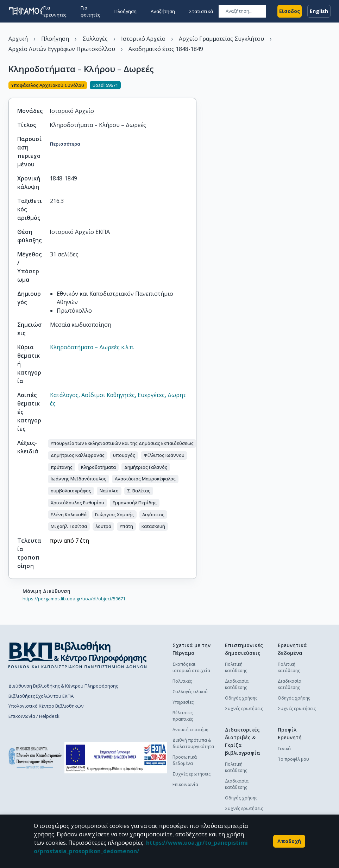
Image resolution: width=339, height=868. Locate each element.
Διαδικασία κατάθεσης (237, 684)
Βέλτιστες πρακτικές (183, 716)
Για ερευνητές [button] (55, 11)
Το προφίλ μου (293, 759)
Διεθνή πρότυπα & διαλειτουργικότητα (193, 743)
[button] (122, 443)
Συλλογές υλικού (190, 692)
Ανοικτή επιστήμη (190, 730)
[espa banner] (116, 758)
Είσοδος (290, 11)
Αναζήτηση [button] (163, 11)
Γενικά (284, 749)
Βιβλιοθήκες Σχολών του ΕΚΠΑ (41, 696)
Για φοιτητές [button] (90, 11)
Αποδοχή (289, 841)
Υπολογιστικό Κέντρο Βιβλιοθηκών (46, 706)
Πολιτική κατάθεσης (236, 667)
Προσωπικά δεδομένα (185, 760)
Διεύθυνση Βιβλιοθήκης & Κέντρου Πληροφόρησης (63, 686)
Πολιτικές (182, 681)
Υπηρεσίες (183, 702)
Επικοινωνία (185, 784)
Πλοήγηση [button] (125, 11)
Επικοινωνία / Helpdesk (34, 716)
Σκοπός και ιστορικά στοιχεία (191, 667)
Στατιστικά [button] (201, 11)
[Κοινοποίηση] (194, 86)
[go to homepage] (26, 11)
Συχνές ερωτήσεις (192, 774)
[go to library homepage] (78, 655)
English (319, 11)
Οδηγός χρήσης (241, 698)
